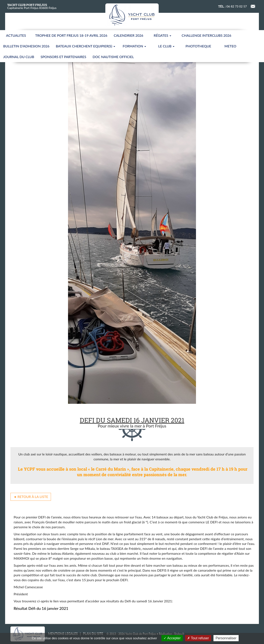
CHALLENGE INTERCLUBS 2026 (207, 35)
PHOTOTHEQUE (198, 46)
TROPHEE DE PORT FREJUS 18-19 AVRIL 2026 (71, 35)
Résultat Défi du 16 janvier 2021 (41, 608)
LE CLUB (166, 46)
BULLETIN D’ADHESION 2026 (26, 46)
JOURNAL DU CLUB (19, 57)
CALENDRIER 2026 (128, 35)
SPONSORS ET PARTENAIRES (63, 57)
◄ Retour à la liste (31, 497)
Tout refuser (198, 638)
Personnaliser (226, 638)
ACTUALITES (16, 35)
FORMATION (134, 46)
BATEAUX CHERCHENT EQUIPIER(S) (86, 46)
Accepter (172, 638)
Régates (162, 35)
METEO (230, 46)
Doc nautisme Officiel (113, 57)
